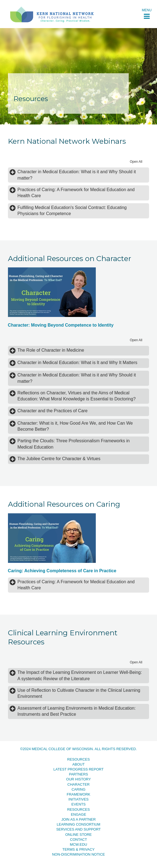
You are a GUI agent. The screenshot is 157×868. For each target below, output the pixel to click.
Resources (78, 759)
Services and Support (78, 829)
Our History (78, 779)
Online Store (79, 835)
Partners (78, 774)
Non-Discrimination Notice (79, 854)
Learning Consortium (79, 824)
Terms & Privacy (78, 849)
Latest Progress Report (79, 769)
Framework (78, 794)
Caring (79, 789)
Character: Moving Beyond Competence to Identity (61, 325)
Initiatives (78, 799)
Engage (78, 814)
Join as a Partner (78, 819)
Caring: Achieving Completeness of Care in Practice (62, 571)
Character (79, 784)
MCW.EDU (79, 844)
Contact (78, 839)
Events (78, 804)
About (79, 764)
